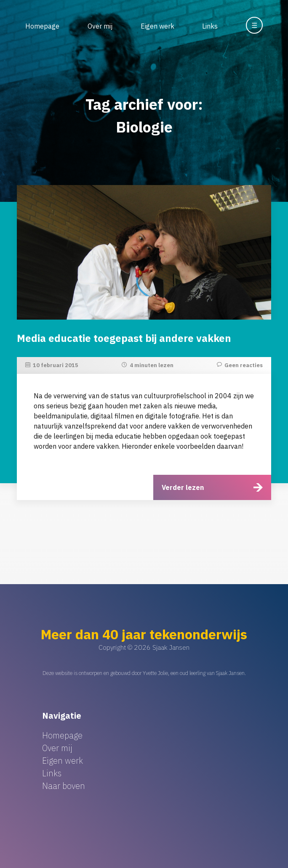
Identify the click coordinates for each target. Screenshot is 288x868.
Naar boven (64, 786)
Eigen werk (157, 26)
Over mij (100, 26)
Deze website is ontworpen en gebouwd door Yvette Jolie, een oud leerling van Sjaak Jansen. (144, 673)
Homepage (42, 26)
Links (210, 26)
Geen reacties (244, 365)
